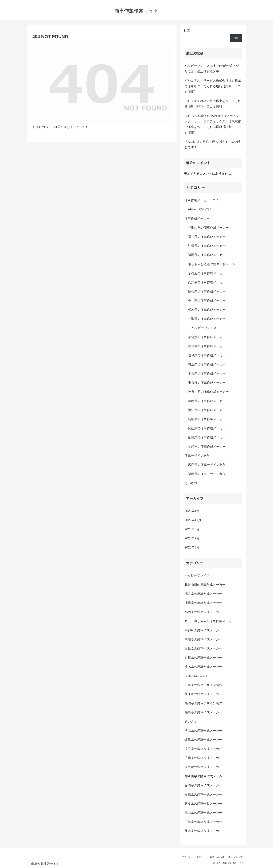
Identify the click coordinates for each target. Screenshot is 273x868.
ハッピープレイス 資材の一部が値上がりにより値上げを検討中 (212, 69)
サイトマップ (235, 857)
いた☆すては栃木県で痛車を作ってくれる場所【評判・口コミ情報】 (213, 104)
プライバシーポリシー (194, 857)
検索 (187, 31)
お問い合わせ (217, 857)
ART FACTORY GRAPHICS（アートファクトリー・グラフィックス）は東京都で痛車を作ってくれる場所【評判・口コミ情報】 (213, 124)
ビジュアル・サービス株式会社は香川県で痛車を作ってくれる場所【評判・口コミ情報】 (213, 86)
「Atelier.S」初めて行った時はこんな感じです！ (212, 145)
